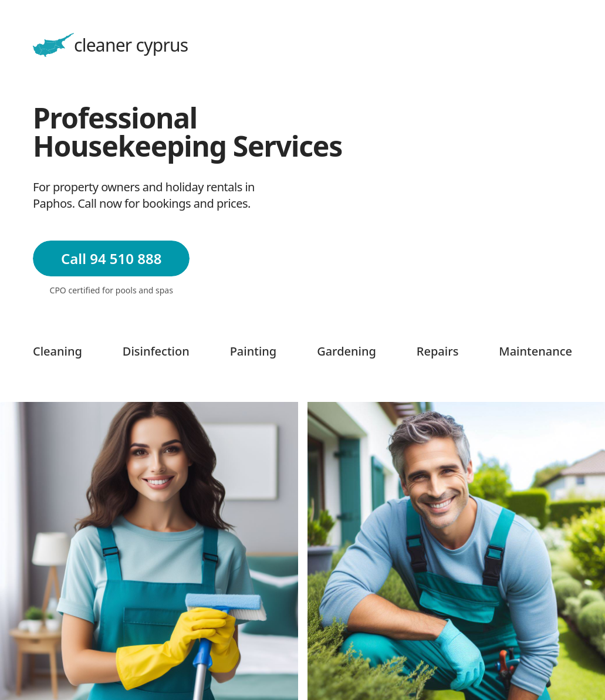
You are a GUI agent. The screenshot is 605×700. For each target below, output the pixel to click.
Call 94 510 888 (111, 258)
